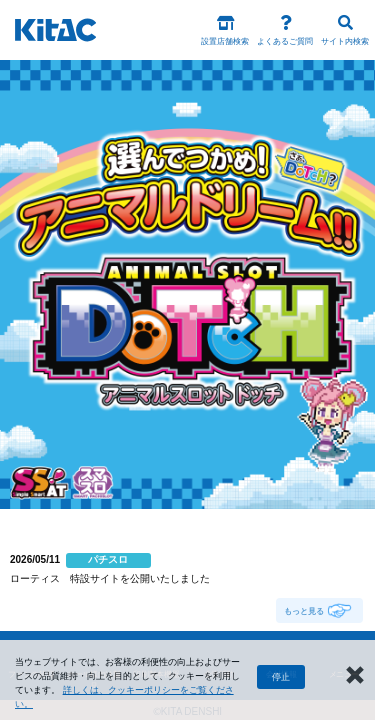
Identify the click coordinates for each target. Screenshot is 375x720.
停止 (281, 677)
